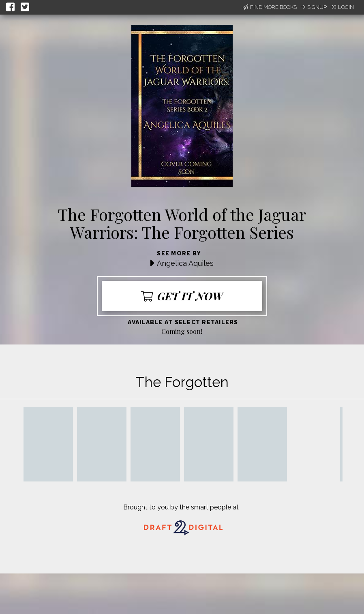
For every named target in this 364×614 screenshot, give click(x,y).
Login (342, 7)
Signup (314, 7)
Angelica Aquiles (185, 263)
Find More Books (270, 7)
